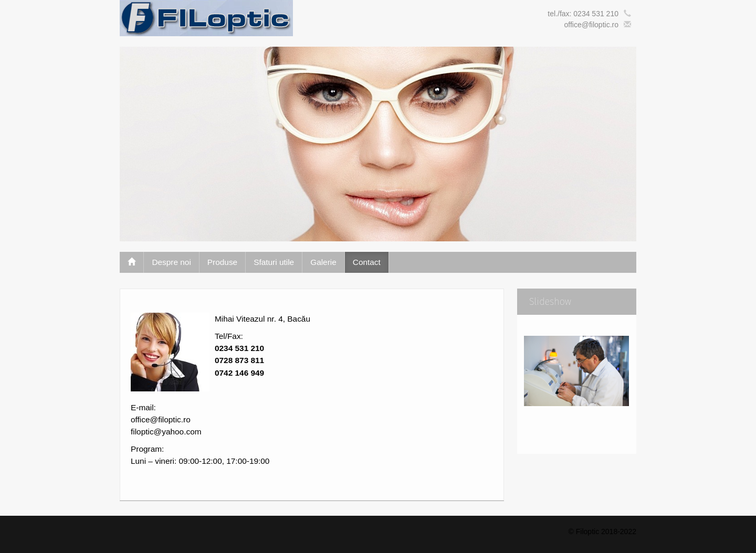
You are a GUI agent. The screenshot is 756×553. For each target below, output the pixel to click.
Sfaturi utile (274, 262)
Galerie (323, 262)
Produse (222, 262)
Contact (367, 262)
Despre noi (171, 262)
